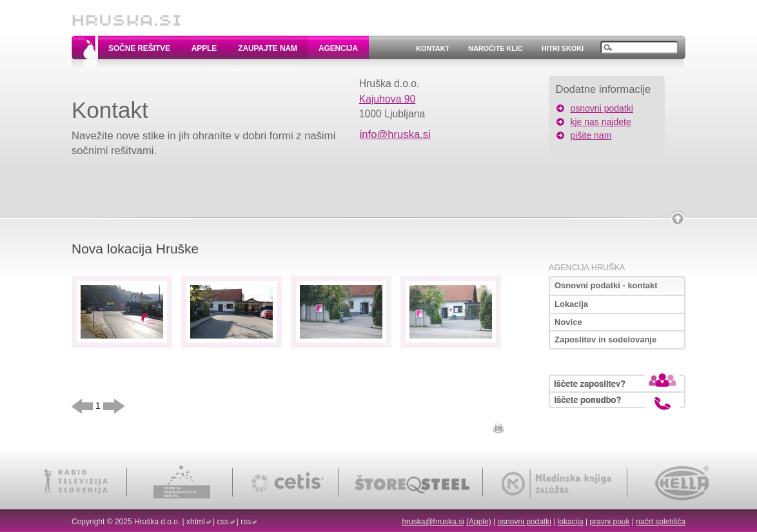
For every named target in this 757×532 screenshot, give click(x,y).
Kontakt (433, 48)
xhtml (196, 522)
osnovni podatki (602, 108)
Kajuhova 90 (388, 99)
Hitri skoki (563, 48)
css (223, 522)
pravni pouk (609, 522)
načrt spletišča (661, 522)
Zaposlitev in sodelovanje (605, 340)
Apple (204, 48)
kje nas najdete (601, 122)
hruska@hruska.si (433, 522)
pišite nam (591, 135)
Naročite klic (496, 48)
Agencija (338, 48)
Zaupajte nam (268, 48)
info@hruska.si (395, 134)
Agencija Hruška (587, 268)
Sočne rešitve (139, 48)
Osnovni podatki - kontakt (606, 285)
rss (246, 522)
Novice (568, 322)
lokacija (571, 522)
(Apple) (479, 522)
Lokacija (571, 304)
